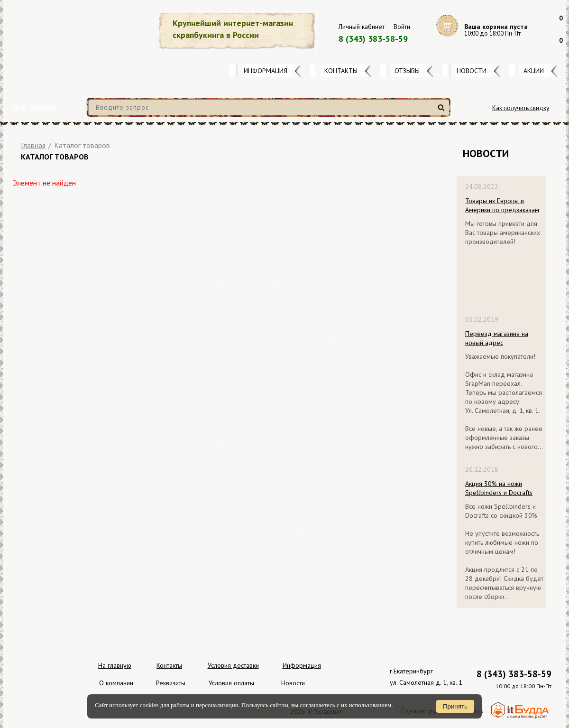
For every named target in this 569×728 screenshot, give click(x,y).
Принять (455, 706)
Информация (266, 71)
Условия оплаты (231, 683)
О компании (116, 683)
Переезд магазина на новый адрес (497, 338)
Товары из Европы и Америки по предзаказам (502, 205)
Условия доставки (233, 665)
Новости (472, 71)
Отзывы (407, 71)
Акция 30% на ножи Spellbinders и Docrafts (499, 488)
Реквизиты (171, 683)
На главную (115, 665)
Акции (534, 71)
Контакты (341, 71)
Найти (443, 111)
